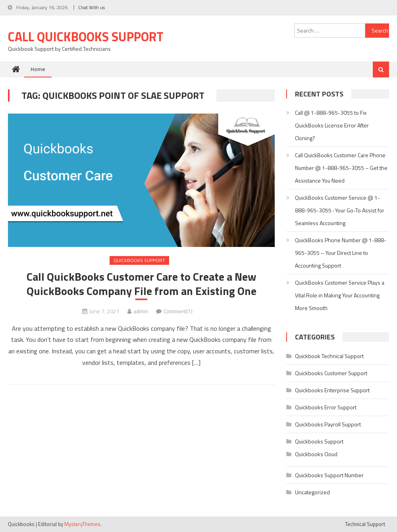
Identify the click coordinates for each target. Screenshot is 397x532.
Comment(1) (178, 311)
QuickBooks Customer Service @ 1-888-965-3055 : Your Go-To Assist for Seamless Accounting (340, 210)
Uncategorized (312, 492)
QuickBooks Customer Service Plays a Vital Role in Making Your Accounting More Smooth (340, 295)
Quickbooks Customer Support (331, 373)
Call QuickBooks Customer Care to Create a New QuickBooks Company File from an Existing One (142, 284)
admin (141, 311)
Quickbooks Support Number (329, 475)
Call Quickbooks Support (86, 37)
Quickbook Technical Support (329, 356)
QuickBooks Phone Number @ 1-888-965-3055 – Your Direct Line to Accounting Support (341, 253)
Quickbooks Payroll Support (328, 424)
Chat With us (92, 7)
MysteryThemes (82, 524)
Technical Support (365, 524)
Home (38, 69)
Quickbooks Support (139, 260)
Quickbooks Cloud (316, 454)
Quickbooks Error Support (326, 407)
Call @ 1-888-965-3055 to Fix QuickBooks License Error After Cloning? (332, 125)
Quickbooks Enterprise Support (332, 390)
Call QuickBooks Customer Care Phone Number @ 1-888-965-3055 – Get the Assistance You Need (341, 168)
